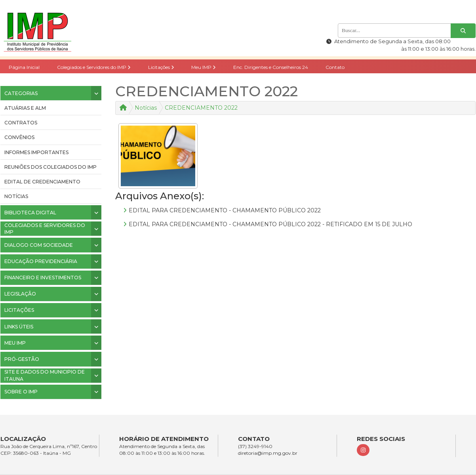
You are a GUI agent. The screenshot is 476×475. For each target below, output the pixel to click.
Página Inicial (24, 67)
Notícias (16, 196)
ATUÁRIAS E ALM (25, 108)
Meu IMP (204, 67)
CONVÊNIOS (19, 137)
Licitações (161, 67)
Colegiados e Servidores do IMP (94, 67)
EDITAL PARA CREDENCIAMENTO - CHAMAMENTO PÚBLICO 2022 (225, 210)
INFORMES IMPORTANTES (36, 152)
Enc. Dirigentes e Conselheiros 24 (271, 67)
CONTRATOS (21, 123)
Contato (335, 67)
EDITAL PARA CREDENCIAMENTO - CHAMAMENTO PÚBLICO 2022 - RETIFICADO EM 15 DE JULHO (270, 224)
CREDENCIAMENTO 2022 (201, 108)
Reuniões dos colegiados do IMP (50, 167)
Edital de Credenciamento (42, 182)
